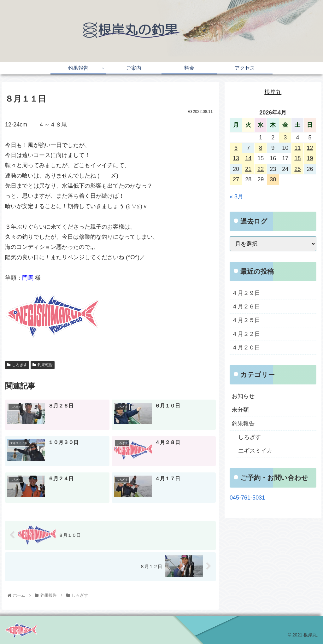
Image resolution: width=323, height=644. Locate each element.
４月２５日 (246, 320)
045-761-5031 (247, 498)
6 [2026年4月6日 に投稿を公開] (236, 148)
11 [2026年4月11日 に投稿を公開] (297, 148)
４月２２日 (246, 334)
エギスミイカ (255, 451)
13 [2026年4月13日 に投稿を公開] (236, 158)
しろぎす (17, 365)
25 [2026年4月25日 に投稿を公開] (297, 169)
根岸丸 (273, 92)
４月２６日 (246, 307)
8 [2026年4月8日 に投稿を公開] (261, 148)
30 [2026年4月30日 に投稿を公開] (273, 179)
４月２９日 (246, 293)
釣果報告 (43, 365)
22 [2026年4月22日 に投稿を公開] (261, 169)
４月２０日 (246, 348)
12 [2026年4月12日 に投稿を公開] (310, 148)
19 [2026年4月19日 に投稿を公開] (310, 158)
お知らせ (243, 396)
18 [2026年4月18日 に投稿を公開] (297, 158)
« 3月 (236, 196)
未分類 (240, 410)
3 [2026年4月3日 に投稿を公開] (285, 138)
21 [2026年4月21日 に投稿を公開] (248, 169)
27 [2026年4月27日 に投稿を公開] (236, 179)
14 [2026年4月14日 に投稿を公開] (248, 158)
